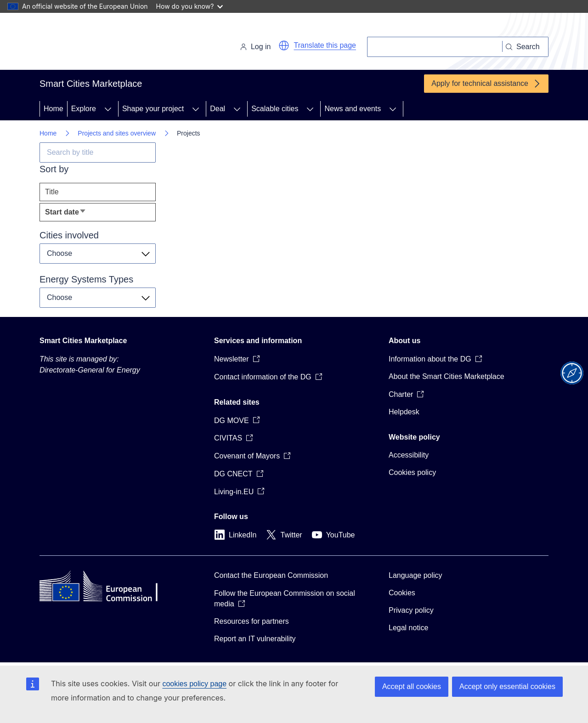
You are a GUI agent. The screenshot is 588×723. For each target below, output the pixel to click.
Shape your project (153, 109)
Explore (84, 109)
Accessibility (409, 455)
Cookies (402, 593)
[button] (284, 45)
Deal (218, 109)
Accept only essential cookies (507, 686)
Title (52, 192)
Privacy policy (411, 610)
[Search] (435, 47)
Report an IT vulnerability (255, 639)
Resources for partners (252, 621)
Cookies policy (412, 472)
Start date (80, 214)
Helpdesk (404, 412)
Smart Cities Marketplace (83, 341)
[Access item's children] (108, 109)
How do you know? (190, 6)
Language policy (416, 575)
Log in (255, 47)
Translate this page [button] (325, 45)
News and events (353, 109)
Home (54, 109)
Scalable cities (275, 109)
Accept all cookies (412, 686)
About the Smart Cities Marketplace (447, 376)
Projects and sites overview (117, 133)
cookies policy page (194, 684)
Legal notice (408, 628)
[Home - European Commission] (103, 43)
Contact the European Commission (271, 575)
